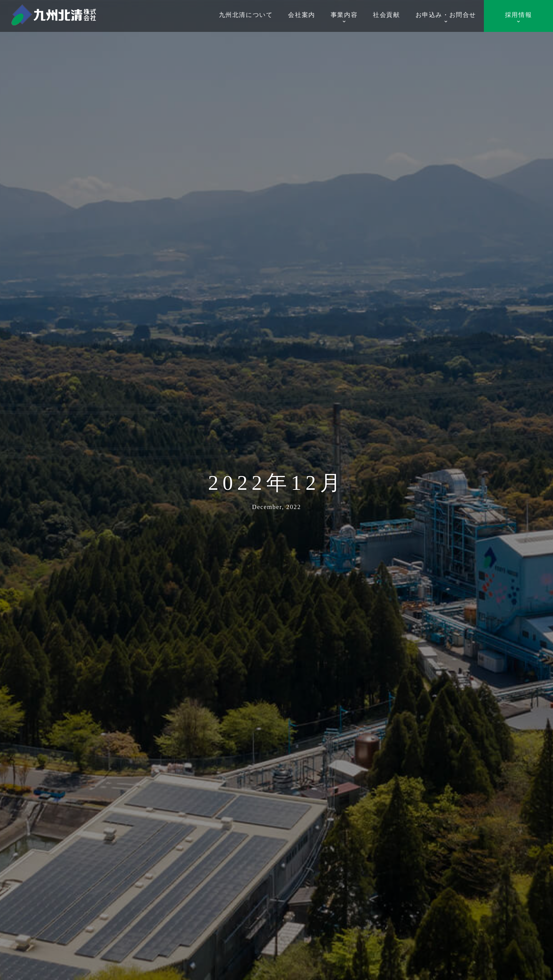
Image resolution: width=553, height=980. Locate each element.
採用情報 (518, 17)
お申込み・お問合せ (446, 17)
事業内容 (344, 17)
